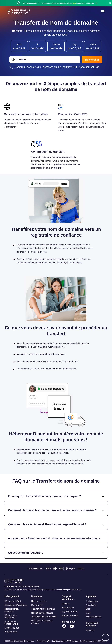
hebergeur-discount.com (25, 641)
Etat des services (70, 615)
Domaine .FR (37, 605)
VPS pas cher (11, 632)
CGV (88, 613)
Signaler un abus (70, 612)
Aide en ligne (68, 608)
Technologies (92, 601)
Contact (66, 604)
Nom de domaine (39, 601)
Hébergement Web (13, 601)
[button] (110, 3)
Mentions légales (94, 617)
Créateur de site (12, 628)
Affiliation (90, 630)
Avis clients (91, 605)
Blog (88, 609)
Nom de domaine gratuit (42, 613)
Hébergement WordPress (16, 605)
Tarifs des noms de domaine (44, 617)
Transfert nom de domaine (43, 609)
